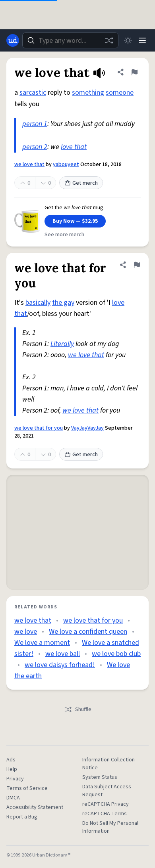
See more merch (64, 235)
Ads (11, 760)
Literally (62, 344)
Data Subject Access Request (107, 791)
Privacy (15, 779)
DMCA (13, 798)
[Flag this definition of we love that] (134, 72)
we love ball (63, 654)
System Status (100, 777)
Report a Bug (22, 817)
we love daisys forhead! (60, 665)
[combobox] (70, 40)
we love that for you (39, 428)
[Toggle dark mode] (128, 40)
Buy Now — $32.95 (75, 221)
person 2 (35, 147)
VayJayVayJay (87, 428)
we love (26, 632)
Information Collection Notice (108, 764)
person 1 (35, 124)
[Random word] (109, 40)
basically (38, 303)
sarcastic (33, 93)
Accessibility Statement (35, 807)
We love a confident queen (88, 632)
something (88, 93)
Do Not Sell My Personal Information (110, 827)
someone (120, 93)
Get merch (81, 183)
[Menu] (142, 40)
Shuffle (78, 709)
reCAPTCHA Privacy (106, 804)
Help (12, 769)
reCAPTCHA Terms (105, 814)
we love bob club (116, 654)
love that (74, 147)
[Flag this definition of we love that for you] (137, 265)
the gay (63, 303)
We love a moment (42, 643)
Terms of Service (27, 788)
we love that (29, 164)
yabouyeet (66, 164)
